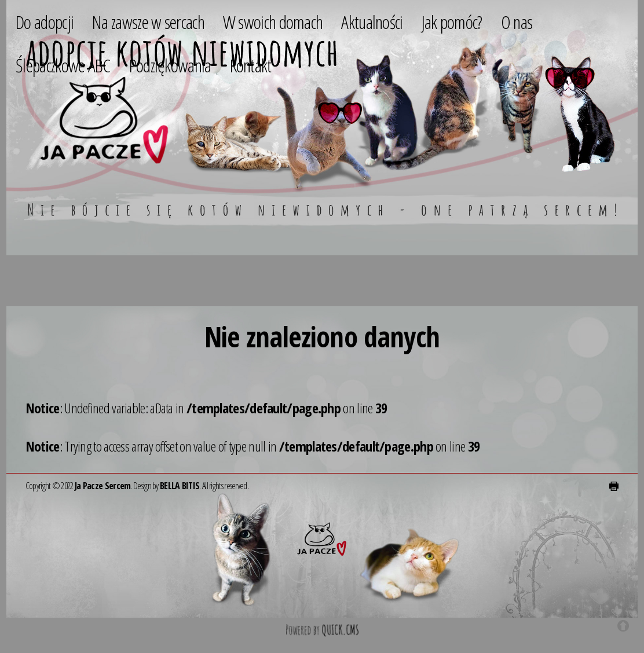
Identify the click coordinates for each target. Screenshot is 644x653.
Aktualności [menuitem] (372, 22)
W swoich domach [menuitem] (273, 22)
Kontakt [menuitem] (251, 65)
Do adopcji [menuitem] (45, 22)
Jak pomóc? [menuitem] (452, 22)
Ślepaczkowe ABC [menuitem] (63, 65)
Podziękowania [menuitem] (170, 65)
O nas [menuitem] (517, 22)
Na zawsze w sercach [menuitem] (148, 22)
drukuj (614, 486)
